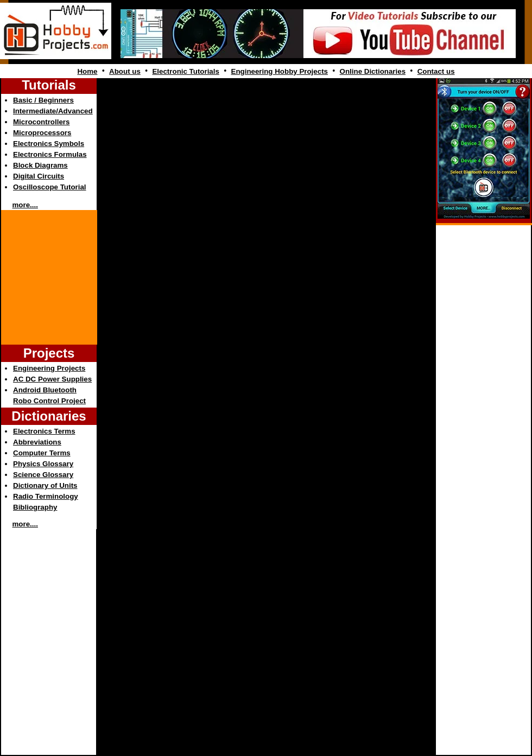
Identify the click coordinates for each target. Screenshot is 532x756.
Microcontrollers (41, 122)
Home (87, 71)
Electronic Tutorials (185, 71)
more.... (25, 205)
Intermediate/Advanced (53, 111)
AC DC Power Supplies (52, 379)
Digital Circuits (39, 176)
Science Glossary (43, 475)
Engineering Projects (49, 368)
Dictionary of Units (45, 485)
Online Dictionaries (373, 71)
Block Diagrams (40, 165)
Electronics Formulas (50, 154)
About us (125, 71)
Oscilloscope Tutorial (50, 187)
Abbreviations (37, 442)
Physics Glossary (43, 464)
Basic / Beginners (43, 100)
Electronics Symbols (49, 144)
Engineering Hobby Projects (280, 71)
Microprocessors (42, 133)
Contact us (436, 71)
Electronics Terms (44, 431)
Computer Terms (42, 453)
